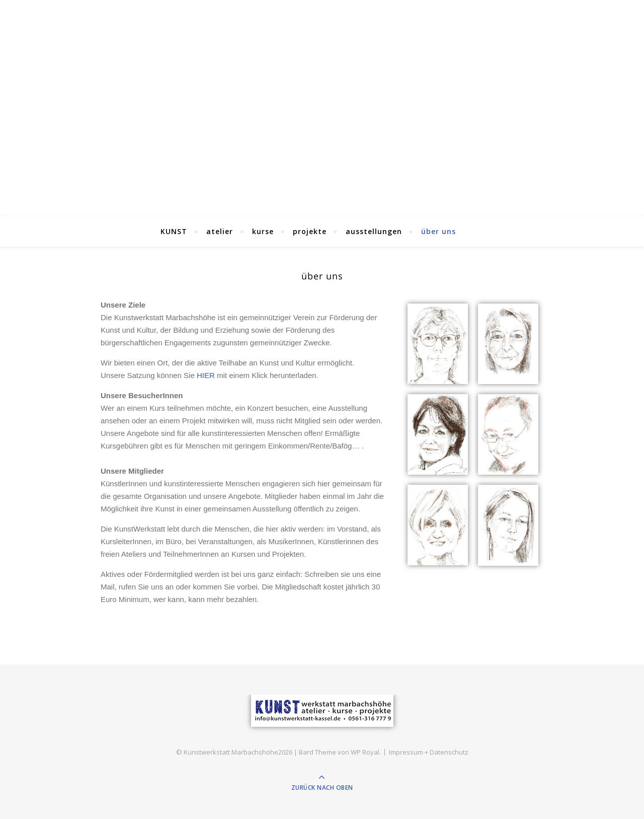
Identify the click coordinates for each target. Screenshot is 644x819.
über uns (438, 231)
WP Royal (365, 752)
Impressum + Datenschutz (429, 752)
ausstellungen (374, 231)
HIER (206, 375)
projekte (310, 231)
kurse (263, 231)
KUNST (174, 231)
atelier (220, 231)
